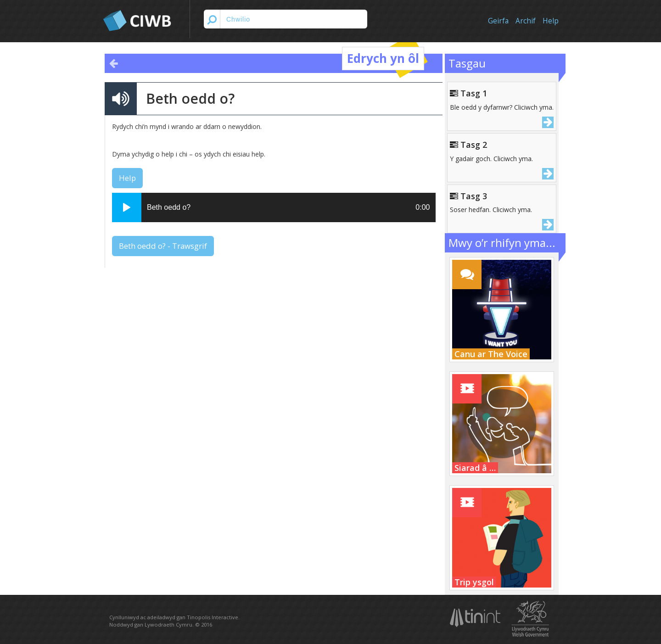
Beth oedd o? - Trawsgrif (163, 246)
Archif (526, 21)
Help (551, 21)
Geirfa (498, 21)
